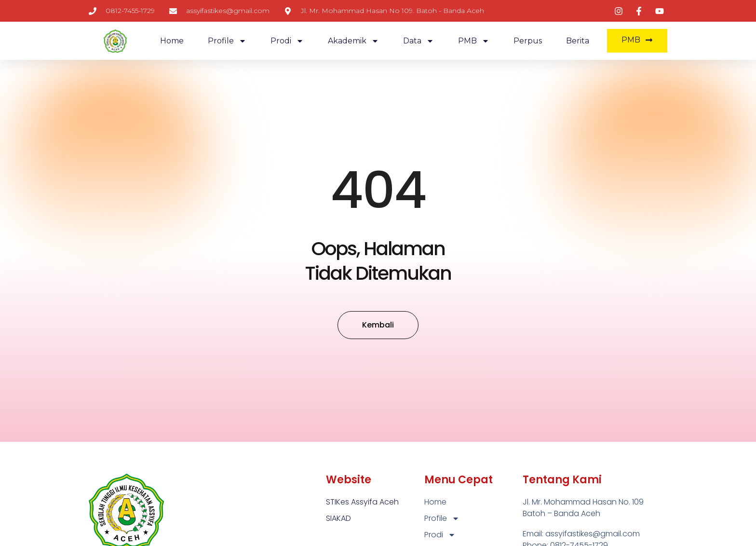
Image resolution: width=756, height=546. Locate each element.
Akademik (353, 41)
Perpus (528, 41)
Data (418, 41)
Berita (578, 41)
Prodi (287, 41)
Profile (227, 41)
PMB (474, 41)
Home (172, 41)
